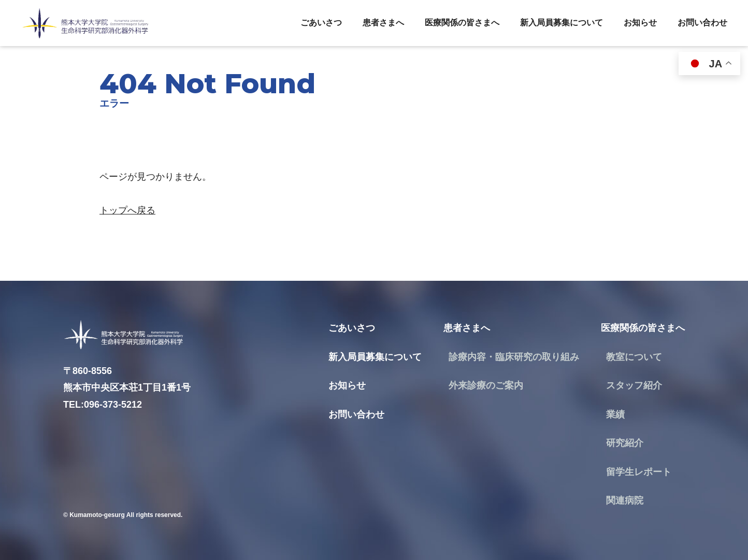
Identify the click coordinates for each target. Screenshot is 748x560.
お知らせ (640, 23)
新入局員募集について (562, 23)
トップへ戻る (127, 210)
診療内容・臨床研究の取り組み (514, 357)
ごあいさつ (321, 23)
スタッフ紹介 (634, 385)
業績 (615, 414)
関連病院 (625, 500)
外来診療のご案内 (486, 385)
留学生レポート (639, 472)
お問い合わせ (702, 23)
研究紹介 (625, 443)
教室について (634, 357)
